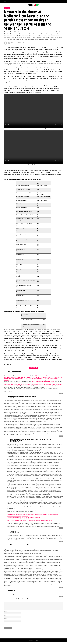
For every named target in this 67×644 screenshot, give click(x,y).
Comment (6, 601)
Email (6, 617)
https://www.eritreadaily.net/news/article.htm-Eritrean (43, 382)
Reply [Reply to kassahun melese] (61, 597)
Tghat (11, 44)
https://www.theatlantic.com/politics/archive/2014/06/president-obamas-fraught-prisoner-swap (27, 519)
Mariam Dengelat (10, 356)
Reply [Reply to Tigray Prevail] (61, 542)
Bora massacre (35, 357)
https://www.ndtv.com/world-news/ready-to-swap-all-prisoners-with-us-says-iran (24, 517)
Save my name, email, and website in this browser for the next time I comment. (20, 626)
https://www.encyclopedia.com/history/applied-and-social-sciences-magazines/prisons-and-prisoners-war (29, 520)
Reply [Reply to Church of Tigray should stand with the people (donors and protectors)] (61, 436)
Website (6, 620)
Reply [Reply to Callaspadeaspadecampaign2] (61, 393)
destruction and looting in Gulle (12, 359)
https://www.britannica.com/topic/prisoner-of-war (17, 516)
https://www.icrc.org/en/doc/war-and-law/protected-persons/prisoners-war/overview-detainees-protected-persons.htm (32, 515)
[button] (5, 2)
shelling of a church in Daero (52, 359)
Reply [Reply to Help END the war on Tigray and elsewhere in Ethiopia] (61, 587)
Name (6, 613)
